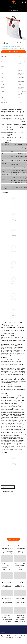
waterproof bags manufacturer (10, 491)
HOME (11, 10)
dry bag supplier (7, 483)
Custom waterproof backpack (8, 47)
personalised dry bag (8, 487)
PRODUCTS (15, 10)
